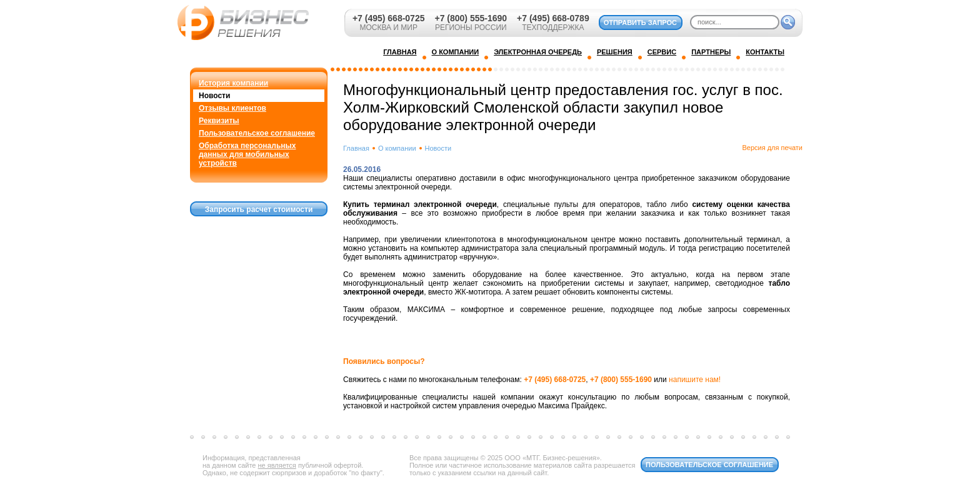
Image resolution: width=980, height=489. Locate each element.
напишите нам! (695, 380)
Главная (356, 148)
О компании (397, 148)
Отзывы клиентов (232, 108)
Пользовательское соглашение (257, 133)
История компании (233, 83)
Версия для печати (772, 148)
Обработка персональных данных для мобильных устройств (247, 154)
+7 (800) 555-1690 (471, 18)
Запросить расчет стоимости (259, 209)
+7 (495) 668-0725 (389, 18)
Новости (214, 96)
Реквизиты (219, 121)
